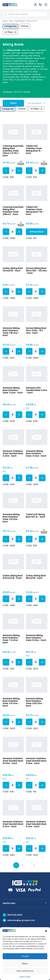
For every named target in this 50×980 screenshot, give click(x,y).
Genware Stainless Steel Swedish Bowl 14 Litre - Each (13, 761)
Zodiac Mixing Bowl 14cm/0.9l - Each (13, 269)
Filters (13, 103)
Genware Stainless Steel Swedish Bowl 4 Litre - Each (13, 453)
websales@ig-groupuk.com (21, 920)
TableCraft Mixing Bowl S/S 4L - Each (36, 516)
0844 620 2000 (15, 915)
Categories (10, 26)
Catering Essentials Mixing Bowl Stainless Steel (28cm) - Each (13, 211)
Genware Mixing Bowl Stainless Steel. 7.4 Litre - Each (11, 639)
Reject (25, 964)
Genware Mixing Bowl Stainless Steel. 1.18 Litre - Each (11, 332)
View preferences (25, 971)
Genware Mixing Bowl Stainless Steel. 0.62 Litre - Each (35, 702)
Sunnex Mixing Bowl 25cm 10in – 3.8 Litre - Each (36, 271)
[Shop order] (37, 103)
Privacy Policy (25, 977)
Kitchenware (20, 21)
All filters (10, 32)
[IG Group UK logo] (10, 5)
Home (5, 21)
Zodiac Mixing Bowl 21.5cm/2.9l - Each (13, 577)
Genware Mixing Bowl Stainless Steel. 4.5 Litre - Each (11, 702)
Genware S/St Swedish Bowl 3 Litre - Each (36, 390)
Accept (25, 956)
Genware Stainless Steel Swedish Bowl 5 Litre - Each (36, 824)
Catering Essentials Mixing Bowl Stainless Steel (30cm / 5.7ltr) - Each (13, 151)
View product (37, 232)
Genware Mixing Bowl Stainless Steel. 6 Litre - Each (36, 638)
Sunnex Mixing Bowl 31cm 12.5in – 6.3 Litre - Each (36, 330)
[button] (46, 931)
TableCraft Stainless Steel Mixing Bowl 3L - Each (34, 150)
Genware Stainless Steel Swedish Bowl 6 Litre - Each (13, 824)
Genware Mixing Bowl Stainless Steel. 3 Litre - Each (13, 390)
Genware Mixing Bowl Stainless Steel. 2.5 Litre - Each (11, 518)
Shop (11, 21)
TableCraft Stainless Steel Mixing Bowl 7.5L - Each (35, 211)
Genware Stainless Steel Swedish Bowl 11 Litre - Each (36, 761)
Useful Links (9, 903)
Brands (25, 26)
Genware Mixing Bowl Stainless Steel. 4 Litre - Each (36, 453)
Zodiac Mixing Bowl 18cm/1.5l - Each (36, 577)
